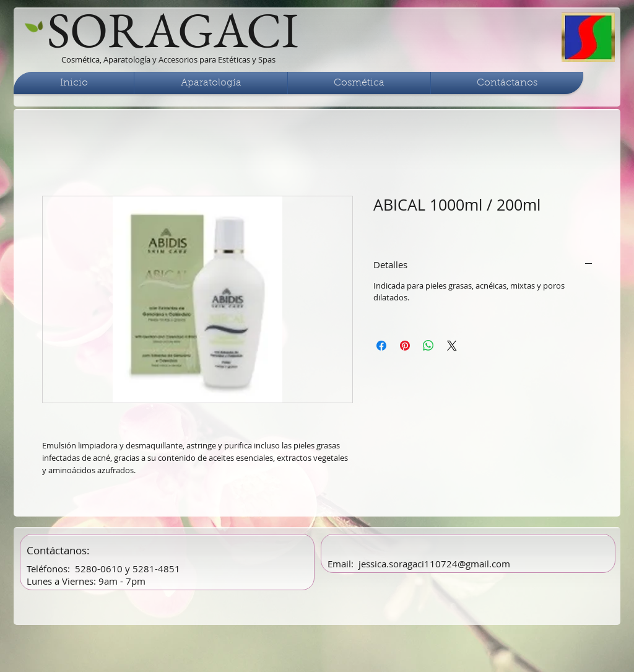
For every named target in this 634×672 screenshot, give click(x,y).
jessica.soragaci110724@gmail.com (434, 564)
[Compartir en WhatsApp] (428, 346)
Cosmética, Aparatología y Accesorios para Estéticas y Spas (168, 59)
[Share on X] (452, 346)
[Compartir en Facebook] (381, 346)
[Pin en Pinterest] (405, 346)
